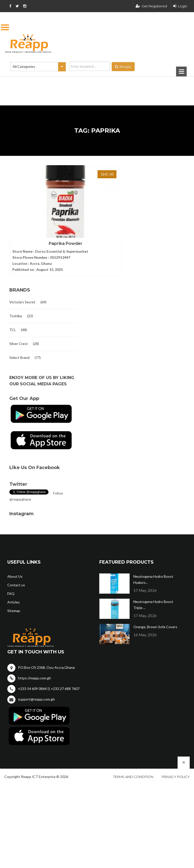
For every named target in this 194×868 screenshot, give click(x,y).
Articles (14, 595)
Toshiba (16, 309)
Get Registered (151, 6)
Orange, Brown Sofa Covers (155, 620)
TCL (13, 323)
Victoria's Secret (22, 295)
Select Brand (19, 351)
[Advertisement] (72, 83)
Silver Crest (19, 337)
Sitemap (14, 604)
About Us (15, 570)
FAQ (11, 587)
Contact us (16, 578)
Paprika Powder (37, 216)
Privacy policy (176, 770)
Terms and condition (133, 770)
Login (180, 6)
